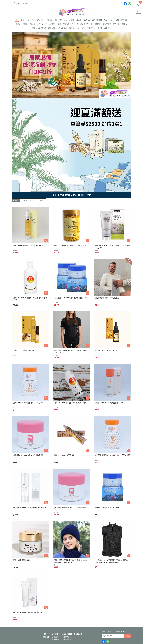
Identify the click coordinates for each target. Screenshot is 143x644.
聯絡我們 (46, 637)
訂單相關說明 (55, 639)
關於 (46, 634)
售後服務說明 (67, 639)
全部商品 (55, 634)
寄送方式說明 (67, 637)
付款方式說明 (67, 634)
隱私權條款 (78, 634)
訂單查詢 (55, 637)
